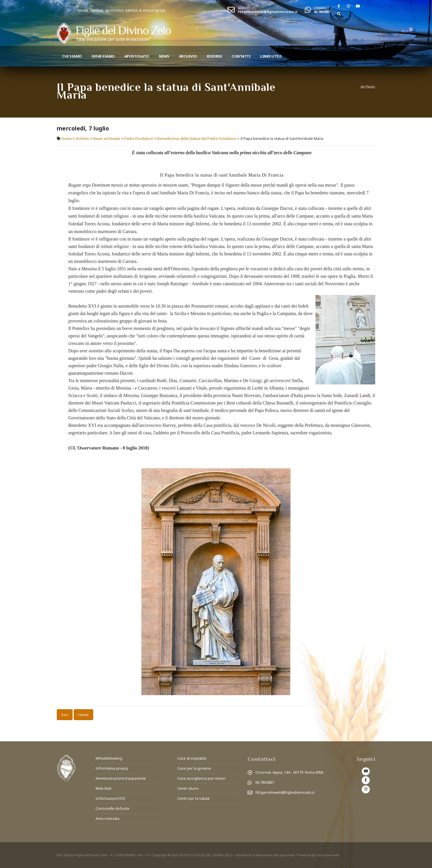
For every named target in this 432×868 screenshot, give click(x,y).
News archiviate (107, 139)
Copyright (159, 855)
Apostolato (137, 56)
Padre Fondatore (139, 139)
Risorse (214, 56)
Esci (65, 715)
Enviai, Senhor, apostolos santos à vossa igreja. (146, 10)
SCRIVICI (244, 8)
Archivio (188, 56)
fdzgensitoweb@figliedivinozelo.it (268, 12)
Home (67, 139)
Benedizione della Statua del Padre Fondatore (197, 139)
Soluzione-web (328, 855)
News (164, 56)
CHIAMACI (321, 8)
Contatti (241, 56)
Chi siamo (72, 56)
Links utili (271, 56)
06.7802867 (322, 12)
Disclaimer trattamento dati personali (265, 855)
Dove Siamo (103, 56)
